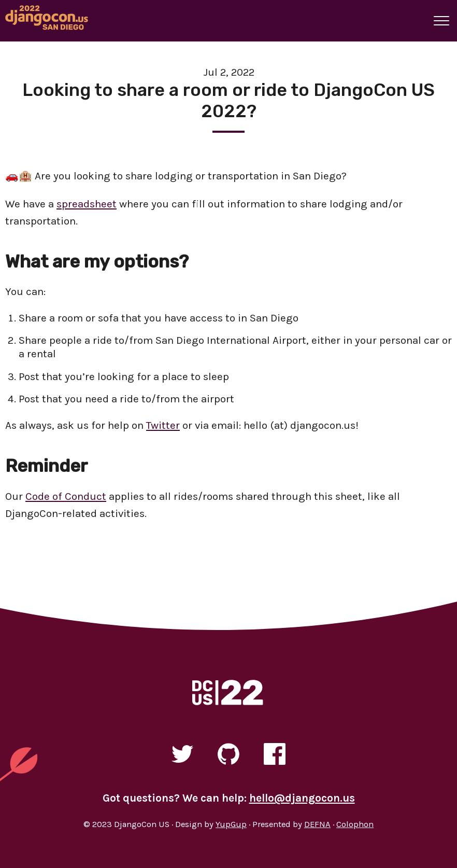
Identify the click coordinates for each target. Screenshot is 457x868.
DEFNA (317, 824)
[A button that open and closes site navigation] (441, 21)
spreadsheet (87, 204)
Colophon (355, 824)
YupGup (231, 824)
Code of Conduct (66, 496)
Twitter (163, 425)
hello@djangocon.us (302, 798)
